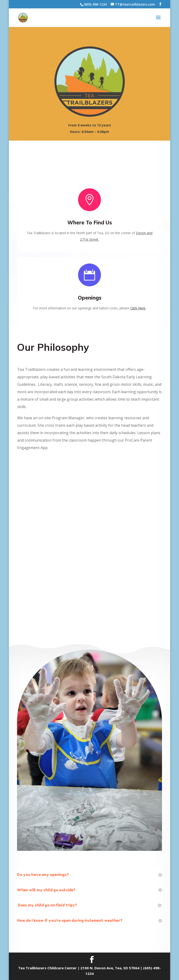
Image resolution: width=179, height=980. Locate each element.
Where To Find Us (90, 225)
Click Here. (138, 311)
